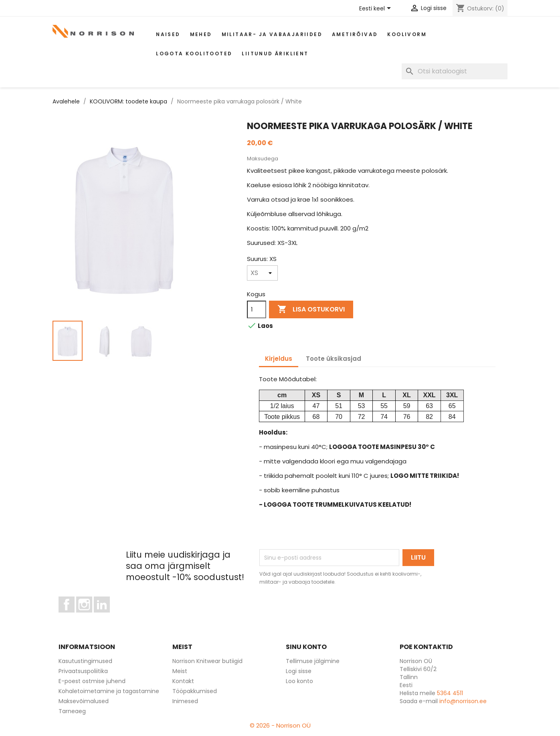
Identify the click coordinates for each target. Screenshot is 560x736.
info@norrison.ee (463, 701)
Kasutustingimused (85, 661)
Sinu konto (306, 647)
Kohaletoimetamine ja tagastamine (109, 691)
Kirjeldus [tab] (279, 359)
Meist (180, 671)
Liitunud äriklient (275, 54)
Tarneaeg (72, 711)
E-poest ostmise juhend (92, 681)
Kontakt (183, 681)
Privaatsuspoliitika (83, 671)
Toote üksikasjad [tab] (334, 359)
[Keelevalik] (376, 9)
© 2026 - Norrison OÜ (280, 725)
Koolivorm (407, 34)
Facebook (74, 616)
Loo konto (299, 681)
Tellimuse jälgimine (313, 661)
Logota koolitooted (194, 54)
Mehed (201, 34)
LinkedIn (106, 616)
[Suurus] (262, 273)
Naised (168, 34)
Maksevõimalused (84, 701)
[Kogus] (257, 309)
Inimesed (185, 701)
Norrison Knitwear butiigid (207, 661)
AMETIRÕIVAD (355, 34)
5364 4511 (450, 693)
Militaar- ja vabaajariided (272, 34)
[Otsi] (455, 71)
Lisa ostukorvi (311, 309)
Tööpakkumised (195, 691)
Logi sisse (299, 671)
